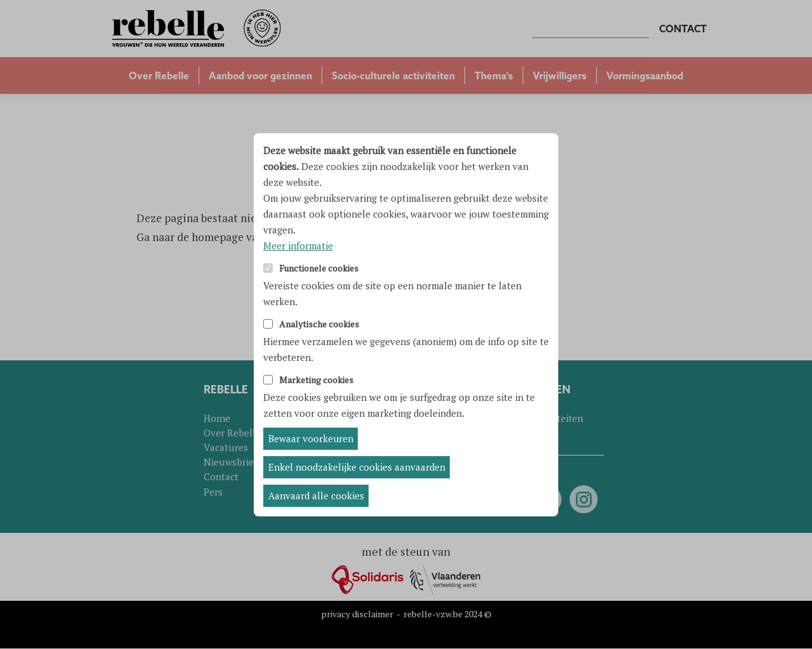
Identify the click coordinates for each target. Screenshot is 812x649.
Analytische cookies (319, 324)
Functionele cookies (319, 269)
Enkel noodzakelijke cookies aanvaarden (357, 467)
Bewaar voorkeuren (311, 438)
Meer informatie (298, 246)
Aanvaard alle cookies (316, 495)
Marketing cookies (316, 380)
